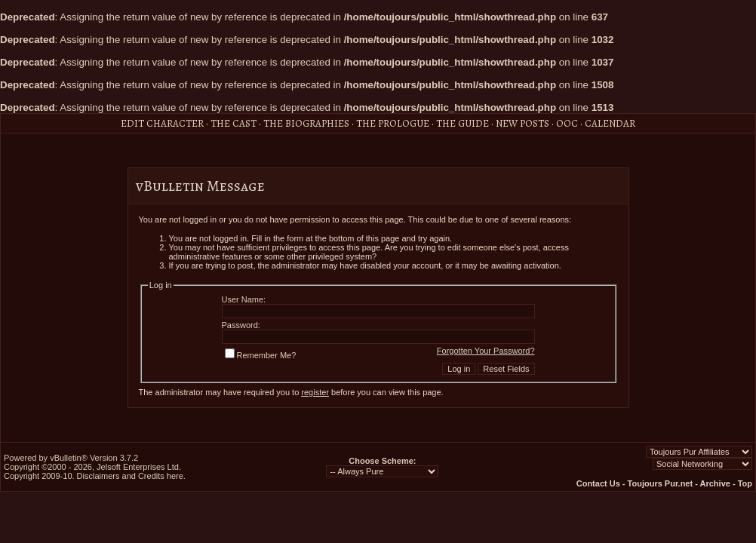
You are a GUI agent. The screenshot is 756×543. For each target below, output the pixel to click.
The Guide (463, 123)
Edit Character (162, 123)
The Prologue (393, 123)
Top (745, 483)
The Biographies (306, 123)
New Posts (522, 123)
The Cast (234, 123)
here (175, 476)
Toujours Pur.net (661, 483)
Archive (715, 483)
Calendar (610, 123)
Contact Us (598, 483)
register (315, 392)
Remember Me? (261, 355)
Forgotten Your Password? (486, 351)
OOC (567, 123)
